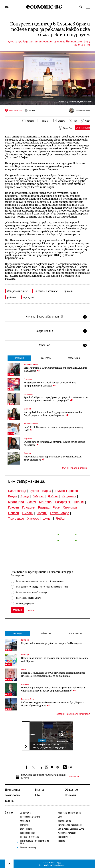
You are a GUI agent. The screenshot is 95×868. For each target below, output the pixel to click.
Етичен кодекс (27, 829)
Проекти (70, 795)
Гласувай (17, 610)
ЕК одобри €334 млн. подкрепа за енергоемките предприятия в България (50, 384)
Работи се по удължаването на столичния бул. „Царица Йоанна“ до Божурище (52, 704)
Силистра (70, 507)
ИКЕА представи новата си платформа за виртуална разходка (49, 746)
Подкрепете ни (64, 837)
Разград (44, 507)
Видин (13, 496)
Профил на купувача (29, 837)
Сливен (14, 513)
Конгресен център (18, 291)
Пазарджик (63, 502)
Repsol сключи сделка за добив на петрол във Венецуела (52, 643)
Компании (27, 409)
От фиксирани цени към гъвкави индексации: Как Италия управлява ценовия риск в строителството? (54, 689)
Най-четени (46, 358)
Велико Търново (66, 491)
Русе (56, 507)
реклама (12, 297)
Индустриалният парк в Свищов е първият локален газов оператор (53, 458)
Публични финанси (31, 364)
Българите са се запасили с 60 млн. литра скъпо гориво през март (54, 443)
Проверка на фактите (30, 817)
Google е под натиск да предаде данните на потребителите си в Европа (55, 660)
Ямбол (60, 519)
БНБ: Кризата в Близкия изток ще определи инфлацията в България (55, 369)
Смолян (28, 513)
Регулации (28, 379)
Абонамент (25, 821)
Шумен (47, 519)
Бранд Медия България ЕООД (71, 829)
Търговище (16, 519)
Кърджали (69, 496)
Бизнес (42, 740)
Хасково (33, 519)
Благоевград (17, 491)
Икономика (12, 790)
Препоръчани (74, 358)
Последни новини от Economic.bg (72, 714)
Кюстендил (16, 502)
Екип (60, 817)
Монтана (45, 502)
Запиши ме (74, 777)
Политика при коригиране (70, 825)
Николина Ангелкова (46, 291)
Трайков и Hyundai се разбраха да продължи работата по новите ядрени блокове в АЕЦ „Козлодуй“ (56, 399)
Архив (31, 610)
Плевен (14, 507)
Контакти (24, 825)
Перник (79, 502)
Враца (25, 496)
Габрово (39, 496)
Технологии (13, 795)
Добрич (53, 496)
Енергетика (28, 394)
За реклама (25, 813)
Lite (37, 795)
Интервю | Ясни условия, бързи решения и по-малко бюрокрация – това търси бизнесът (53, 414)
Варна (47, 491)
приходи (68, 291)
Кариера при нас (28, 833)
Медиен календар (28, 847)
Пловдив (29, 507)
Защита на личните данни (69, 813)
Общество (71, 790)
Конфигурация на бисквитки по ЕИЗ (35, 842)
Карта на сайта (64, 821)
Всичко (10, 801)
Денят (24, 670)
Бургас (34, 491)
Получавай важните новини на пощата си (43, 775)
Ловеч (32, 502)
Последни (19, 358)
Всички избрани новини (74, 468)
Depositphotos (58, 865)
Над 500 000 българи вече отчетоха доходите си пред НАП (53, 429)
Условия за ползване (67, 833)
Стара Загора (60, 513)
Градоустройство (28, 699)
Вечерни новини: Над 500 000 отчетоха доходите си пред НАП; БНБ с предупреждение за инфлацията (53, 674)
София (42, 513)
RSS (67, 767)
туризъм (29, 297)
